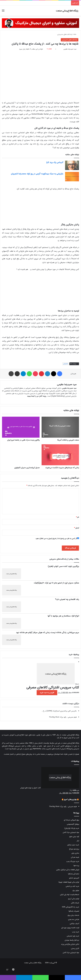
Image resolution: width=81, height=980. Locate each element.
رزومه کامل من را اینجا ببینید (37, 396)
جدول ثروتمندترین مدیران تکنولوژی (27, 468)
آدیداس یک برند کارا (55, 162)
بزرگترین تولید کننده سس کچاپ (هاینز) (63, 566)
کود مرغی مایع (74, 837)
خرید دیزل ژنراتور (73, 845)
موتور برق (76, 890)
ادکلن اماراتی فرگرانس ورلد (70, 944)
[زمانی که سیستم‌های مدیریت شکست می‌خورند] (60, 455)
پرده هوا (76, 866)
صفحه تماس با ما (39, 754)
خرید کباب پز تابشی (72, 886)
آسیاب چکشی (74, 924)
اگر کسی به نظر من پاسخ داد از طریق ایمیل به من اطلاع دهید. (57, 539)
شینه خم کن (75, 857)
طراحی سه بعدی (74, 919)
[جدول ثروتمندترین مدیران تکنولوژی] (21, 455)
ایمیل (77, 528)
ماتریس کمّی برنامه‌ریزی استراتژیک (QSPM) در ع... (59, 711)
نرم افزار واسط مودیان (72, 940)
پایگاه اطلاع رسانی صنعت (33, 963)
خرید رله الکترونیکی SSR (71, 907)
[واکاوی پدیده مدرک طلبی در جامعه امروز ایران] (21, 427)
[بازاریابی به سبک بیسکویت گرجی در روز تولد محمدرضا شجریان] (72, 177)
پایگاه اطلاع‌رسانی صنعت (71, 735)
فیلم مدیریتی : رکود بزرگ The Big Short (63, 717)
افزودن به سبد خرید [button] (47, 693)
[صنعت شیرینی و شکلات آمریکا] (60, 427)
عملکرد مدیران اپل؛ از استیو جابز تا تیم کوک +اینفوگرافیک (56, 583)
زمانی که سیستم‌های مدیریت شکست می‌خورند (62, 468)
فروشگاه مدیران (66, 749)
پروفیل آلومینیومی (73, 824)
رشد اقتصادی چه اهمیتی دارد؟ (67, 599)
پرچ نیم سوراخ (74, 849)
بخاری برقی (75, 853)
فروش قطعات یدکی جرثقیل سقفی (68, 870)
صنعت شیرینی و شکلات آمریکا (68, 440)
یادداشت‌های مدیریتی (65, 34)
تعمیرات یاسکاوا (74, 911)
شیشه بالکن (75, 903)
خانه (76, 34)
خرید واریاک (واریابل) (72, 828)
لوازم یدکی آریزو (74, 899)
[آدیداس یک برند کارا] (72, 165)
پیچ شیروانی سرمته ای (71, 820)
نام (77, 517)
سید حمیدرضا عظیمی (70, 49)
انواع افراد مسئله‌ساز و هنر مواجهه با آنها (63, 616)
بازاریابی (66, 364)
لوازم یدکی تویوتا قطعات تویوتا (69, 882)
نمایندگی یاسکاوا (74, 874)
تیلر (78, 841)
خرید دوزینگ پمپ (73, 861)
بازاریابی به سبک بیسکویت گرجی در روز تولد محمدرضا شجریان (37, 174)
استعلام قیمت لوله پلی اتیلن (70, 895)
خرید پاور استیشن (73, 936)
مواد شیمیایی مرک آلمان (71, 832)
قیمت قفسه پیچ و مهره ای (70, 928)
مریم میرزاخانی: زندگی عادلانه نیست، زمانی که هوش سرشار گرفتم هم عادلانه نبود (48, 633)
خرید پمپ (76, 932)
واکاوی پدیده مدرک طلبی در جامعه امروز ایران (23, 440)
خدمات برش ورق (73, 915)
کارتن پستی (75, 948)
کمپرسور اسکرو (74, 878)
